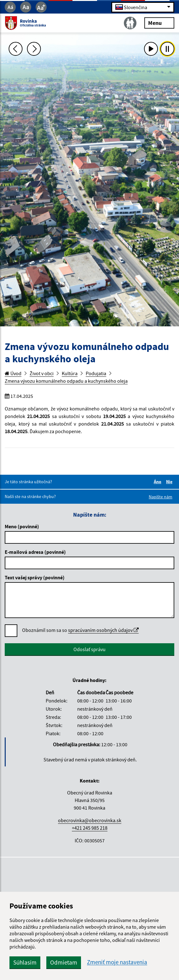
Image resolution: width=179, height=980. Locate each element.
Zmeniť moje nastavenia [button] (117, 962)
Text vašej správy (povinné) (35, 577)
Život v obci (42, 373)
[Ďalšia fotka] (34, 49)
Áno (159, 482)
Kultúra (70, 373)
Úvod (13, 373)
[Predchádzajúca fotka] (16, 49)
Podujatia (96, 373)
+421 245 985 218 (90, 828)
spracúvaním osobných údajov (103, 630)
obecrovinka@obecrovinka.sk (90, 820)
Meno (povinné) (22, 526)
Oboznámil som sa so (80, 630)
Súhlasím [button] (25, 962)
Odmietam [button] (64, 962)
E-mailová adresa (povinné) (35, 552)
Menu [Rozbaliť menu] (159, 23)
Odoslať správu (89, 649)
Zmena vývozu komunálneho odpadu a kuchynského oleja (66, 381)
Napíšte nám (161, 497)
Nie (170, 482)
